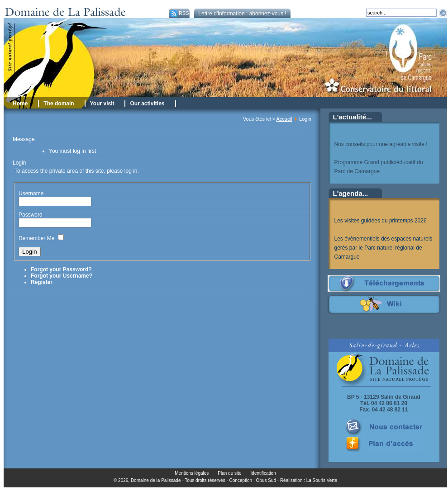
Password (31, 215)
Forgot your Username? (62, 276)
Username (31, 194)
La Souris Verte (322, 480)
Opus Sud (266, 480)
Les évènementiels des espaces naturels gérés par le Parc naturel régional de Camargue (384, 248)
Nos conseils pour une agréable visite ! (381, 144)
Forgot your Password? (61, 269)
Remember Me (36, 238)
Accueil (284, 119)
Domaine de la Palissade (156, 480)
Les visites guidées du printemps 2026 (381, 221)
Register (42, 282)
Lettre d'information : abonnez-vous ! (242, 14)
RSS (179, 13)
